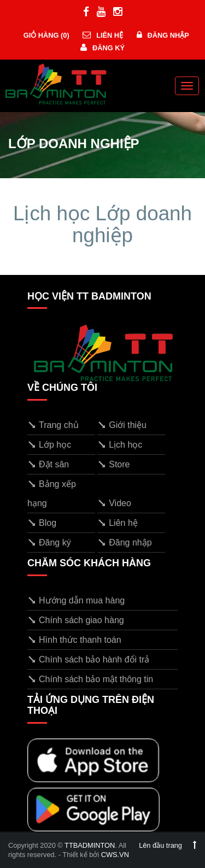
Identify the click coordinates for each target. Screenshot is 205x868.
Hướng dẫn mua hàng (76, 600)
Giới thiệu (122, 425)
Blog (42, 523)
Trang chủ (53, 425)
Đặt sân (48, 464)
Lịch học (120, 445)
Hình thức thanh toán (74, 640)
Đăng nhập (163, 35)
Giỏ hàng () (45, 35)
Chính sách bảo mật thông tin (90, 679)
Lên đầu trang (168, 845)
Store (113, 464)
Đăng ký (102, 48)
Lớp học (49, 445)
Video (114, 503)
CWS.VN (115, 855)
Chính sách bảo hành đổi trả (88, 659)
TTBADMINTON (90, 845)
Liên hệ (103, 35)
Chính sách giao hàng (76, 620)
